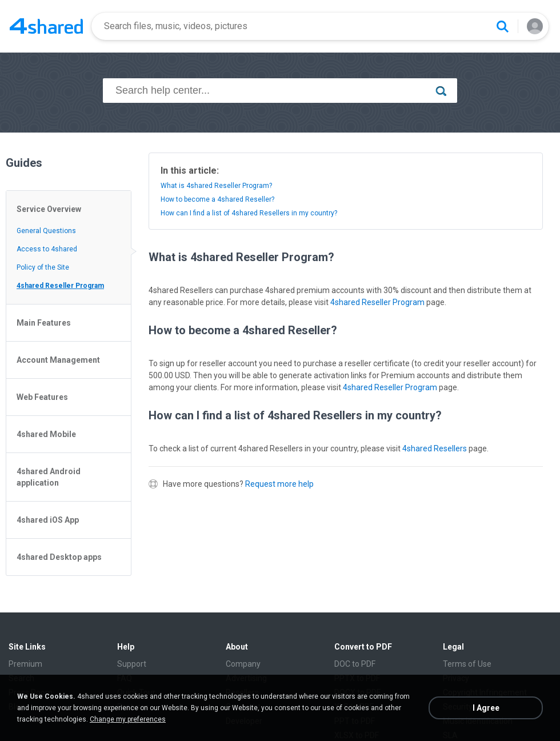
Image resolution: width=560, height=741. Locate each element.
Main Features (44, 323)
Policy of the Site (43, 267)
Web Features (42, 397)
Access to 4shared (47, 249)
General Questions (46, 231)
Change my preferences (128, 719)
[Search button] (502, 26)
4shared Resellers (435, 448)
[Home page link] (46, 26)
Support (132, 664)
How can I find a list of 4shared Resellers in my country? (249, 213)
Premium (25, 664)
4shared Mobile (46, 434)
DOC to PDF (355, 664)
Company (243, 664)
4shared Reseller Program (60, 286)
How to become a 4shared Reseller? (217, 199)
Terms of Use (467, 664)
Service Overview (49, 209)
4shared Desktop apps (59, 557)
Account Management (58, 360)
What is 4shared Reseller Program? (216, 186)
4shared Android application (49, 477)
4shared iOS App (48, 520)
